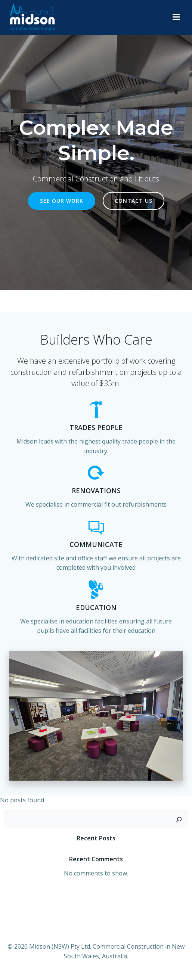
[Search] (179, 819)
